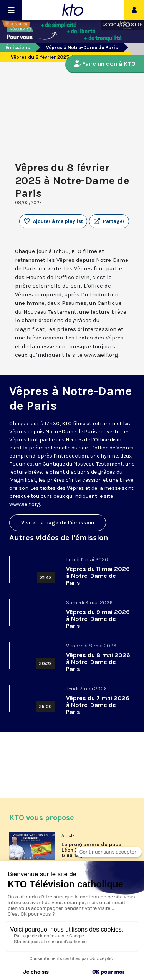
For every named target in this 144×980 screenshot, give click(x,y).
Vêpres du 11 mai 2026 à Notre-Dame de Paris (98, 576)
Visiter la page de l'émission (58, 523)
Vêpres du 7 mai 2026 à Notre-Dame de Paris (98, 705)
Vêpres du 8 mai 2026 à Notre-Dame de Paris (98, 662)
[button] (109, 221)
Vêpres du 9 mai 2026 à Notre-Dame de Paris (98, 619)
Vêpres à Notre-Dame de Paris (82, 47)
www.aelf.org (25, 504)
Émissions (18, 47)
